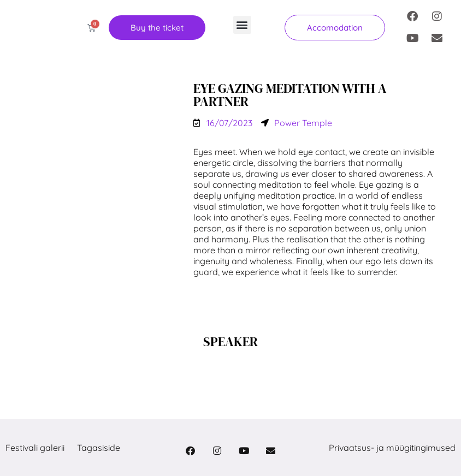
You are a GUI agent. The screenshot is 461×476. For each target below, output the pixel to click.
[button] (242, 25)
